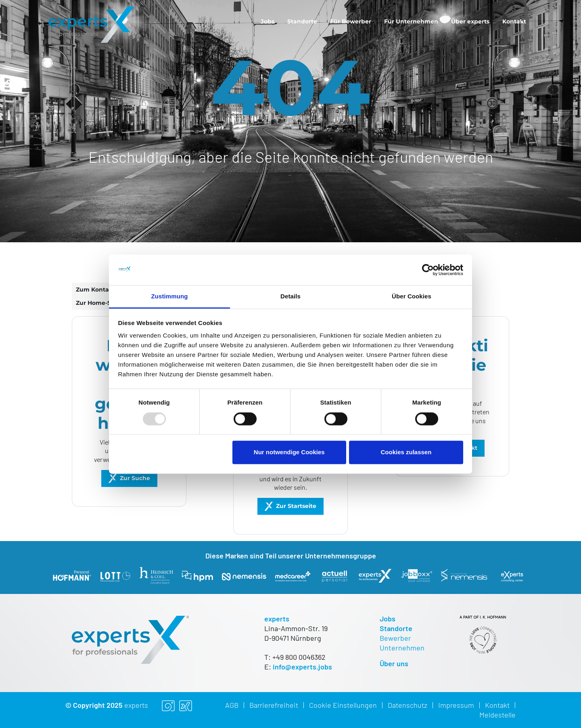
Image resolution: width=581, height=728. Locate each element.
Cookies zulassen (406, 452)
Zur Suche (135, 478)
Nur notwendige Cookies (289, 452)
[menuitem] (268, 21)
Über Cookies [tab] (412, 297)
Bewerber (395, 638)
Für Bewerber (351, 21)
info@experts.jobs (302, 667)
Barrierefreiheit (274, 705)
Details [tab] (290, 297)
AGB (232, 705)
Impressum (456, 705)
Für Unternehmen (411, 21)
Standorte (302, 21)
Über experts (470, 21)
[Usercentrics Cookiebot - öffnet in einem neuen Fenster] (428, 270)
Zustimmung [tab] (170, 297)
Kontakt (514, 21)
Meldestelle (497, 715)
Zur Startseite (296, 506)
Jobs (268, 21)
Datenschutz (408, 705)
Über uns (394, 663)
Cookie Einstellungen (343, 705)
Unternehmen (402, 648)
